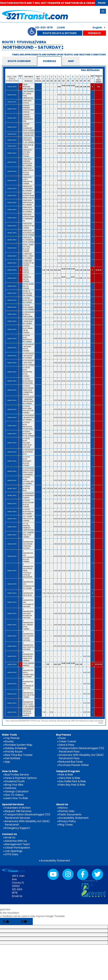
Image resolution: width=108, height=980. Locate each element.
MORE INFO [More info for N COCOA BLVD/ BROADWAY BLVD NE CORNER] (12, 461)
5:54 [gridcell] (89, 694)
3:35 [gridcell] (81, 452)
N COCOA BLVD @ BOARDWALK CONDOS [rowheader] (28, 495)
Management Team (17, 844)
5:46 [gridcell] (89, 571)
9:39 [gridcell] (59, 503)
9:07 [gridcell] (59, 140)
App (7, 762)
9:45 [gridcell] (59, 544)
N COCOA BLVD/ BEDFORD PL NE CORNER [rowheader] (28, 338)
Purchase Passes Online (74, 765)
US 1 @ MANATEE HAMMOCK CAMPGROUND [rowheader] (28, 527)
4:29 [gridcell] (85, 356)
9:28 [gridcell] (59, 338)
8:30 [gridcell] (55, 372)
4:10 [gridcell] (85, 180)
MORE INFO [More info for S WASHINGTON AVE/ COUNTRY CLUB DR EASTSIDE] (12, 636)
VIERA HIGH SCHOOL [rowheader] (27, 102)
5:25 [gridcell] (89, 307)
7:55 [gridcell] (48, 664)
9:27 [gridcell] (59, 321)
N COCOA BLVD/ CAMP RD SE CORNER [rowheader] (29, 434)
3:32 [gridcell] (81, 400)
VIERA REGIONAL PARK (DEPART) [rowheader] (28, 87)
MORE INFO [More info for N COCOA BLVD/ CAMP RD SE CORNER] (12, 434)
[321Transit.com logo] (43, 15)
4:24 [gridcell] (85, 300)
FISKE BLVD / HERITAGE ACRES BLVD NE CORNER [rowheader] (27, 162)
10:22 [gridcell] (63, 286)
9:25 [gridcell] (59, 307)
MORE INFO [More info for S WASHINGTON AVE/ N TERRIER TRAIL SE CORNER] (12, 672)
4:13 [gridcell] (85, 218)
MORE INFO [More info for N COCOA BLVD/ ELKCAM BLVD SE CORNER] (12, 504)
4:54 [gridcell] (85, 694)
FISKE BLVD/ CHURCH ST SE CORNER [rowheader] (28, 226)
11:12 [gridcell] (68, 203)
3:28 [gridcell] (81, 338)
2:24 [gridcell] (77, 300)
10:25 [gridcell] (63, 307)
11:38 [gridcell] (68, 488)
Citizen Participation (17, 848)
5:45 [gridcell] (89, 544)
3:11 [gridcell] (81, 189)
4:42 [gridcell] (85, 527)
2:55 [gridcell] (77, 664)
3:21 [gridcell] (81, 278)
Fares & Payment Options (21, 778)
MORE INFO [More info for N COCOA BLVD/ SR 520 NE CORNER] (12, 300)
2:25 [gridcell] (77, 307)
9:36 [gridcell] (59, 471)
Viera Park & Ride (69, 778)
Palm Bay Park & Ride (72, 785)
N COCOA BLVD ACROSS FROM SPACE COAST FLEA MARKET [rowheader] (28, 471)
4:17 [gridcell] (85, 263)
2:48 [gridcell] (77, 613)
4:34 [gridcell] (85, 434)
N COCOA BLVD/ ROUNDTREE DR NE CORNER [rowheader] (28, 372)
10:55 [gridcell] (63, 665)
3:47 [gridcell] (81, 593)
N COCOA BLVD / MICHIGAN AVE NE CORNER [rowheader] (28, 348)
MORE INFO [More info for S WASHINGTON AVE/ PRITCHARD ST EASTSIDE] (12, 602)
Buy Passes (64, 735)
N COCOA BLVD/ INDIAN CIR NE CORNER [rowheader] (28, 329)
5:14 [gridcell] (89, 233)
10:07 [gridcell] (63, 140)
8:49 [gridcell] (55, 625)
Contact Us (9, 834)
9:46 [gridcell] (59, 571)
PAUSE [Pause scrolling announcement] (102, 3)
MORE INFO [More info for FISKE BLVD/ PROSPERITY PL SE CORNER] (12, 140)
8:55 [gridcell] (55, 664)
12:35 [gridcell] (73, 452)
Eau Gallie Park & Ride (72, 781)
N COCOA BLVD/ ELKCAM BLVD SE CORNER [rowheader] (28, 504)
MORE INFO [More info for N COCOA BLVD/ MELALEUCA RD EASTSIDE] (12, 426)
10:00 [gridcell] (63, 87)
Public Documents (70, 814)
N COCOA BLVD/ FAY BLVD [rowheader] (26, 488)
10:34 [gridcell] (63, 434)
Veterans (11, 788)
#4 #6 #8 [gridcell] (99, 270)
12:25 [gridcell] (73, 307)
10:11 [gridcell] (63, 189)
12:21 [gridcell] (73, 278)
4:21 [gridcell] (85, 278)
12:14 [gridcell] (73, 233)
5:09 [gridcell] (89, 162)
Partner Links (67, 811)
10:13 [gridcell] (63, 218)
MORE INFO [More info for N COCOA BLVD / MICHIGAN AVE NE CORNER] (12, 348)
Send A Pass (67, 745)
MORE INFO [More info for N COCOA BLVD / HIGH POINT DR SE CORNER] (12, 363)
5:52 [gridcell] (89, 656)
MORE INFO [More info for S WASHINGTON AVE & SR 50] (12, 593)
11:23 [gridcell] (68, 293)
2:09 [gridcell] (77, 162)
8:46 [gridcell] (55, 571)
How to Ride (10, 771)
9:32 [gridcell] (59, 400)
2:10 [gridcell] (77, 180)
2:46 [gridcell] (77, 571)
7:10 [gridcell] (44, 270)
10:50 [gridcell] (63, 636)
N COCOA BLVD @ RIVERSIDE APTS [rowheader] (28, 452)
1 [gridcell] (21, 712)
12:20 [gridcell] (73, 270)
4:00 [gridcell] (85, 87)
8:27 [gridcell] (55, 321)
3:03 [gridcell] (81, 95)
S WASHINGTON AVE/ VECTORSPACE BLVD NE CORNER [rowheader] (28, 556)
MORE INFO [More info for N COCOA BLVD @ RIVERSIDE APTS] (12, 452)
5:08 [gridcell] (89, 146)
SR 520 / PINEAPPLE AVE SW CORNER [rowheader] (27, 278)
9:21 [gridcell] (59, 278)
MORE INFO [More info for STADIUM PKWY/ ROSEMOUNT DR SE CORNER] (12, 127)
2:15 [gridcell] (77, 240)
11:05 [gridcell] (68, 118)
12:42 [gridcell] (73, 527)
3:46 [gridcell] (81, 571)
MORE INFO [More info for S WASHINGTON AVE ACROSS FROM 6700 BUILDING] (12, 544)
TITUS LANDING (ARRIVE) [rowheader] (28, 664)
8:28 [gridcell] (55, 338)
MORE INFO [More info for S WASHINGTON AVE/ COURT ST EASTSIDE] (12, 646)
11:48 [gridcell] (68, 613)
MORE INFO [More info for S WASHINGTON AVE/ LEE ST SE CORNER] (12, 694)
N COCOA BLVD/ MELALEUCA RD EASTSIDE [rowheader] (28, 426)
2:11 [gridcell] (77, 189)
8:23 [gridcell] (55, 293)
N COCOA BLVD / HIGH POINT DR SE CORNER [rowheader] (29, 363)
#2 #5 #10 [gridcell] (99, 664)
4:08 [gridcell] (85, 146)
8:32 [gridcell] (55, 400)
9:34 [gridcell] (59, 434)
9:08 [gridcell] (59, 146)
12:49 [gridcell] (73, 625)
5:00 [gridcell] (89, 87)
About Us (62, 804)
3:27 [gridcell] (81, 321)
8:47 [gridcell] (55, 593)
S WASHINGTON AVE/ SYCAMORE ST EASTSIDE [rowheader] (28, 684)
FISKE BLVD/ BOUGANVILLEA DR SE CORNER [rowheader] (29, 233)
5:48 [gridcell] (89, 613)
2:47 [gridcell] (77, 593)
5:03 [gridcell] (89, 95)
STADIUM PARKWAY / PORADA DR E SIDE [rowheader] (28, 118)
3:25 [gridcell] (81, 307)
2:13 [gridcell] (77, 218)
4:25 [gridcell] (85, 307)
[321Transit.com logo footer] (13, 870)
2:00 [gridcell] (77, 87)
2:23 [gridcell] (77, 293)
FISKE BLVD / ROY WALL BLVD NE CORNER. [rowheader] (27, 153)
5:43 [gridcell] (89, 535)
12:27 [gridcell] (73, 321)
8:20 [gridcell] (55, 270)
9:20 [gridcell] (59, 270)
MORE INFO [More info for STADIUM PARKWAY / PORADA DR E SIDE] (12, 118)
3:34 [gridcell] (81, 434)
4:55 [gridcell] (85, 712)
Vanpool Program (68, 771)
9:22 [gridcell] (59, 286)
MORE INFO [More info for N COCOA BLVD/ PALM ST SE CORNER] (12, 512)
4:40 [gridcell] (85, 512)
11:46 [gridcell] (68, 571)
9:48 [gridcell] (59, 613)
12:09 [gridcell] (73, 162)
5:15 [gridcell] (89, 240)
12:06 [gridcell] (73, 127)
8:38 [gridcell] (55, 488)
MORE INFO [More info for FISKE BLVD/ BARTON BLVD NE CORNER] (12, 203)
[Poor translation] (24, 921)
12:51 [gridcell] (73, 646)
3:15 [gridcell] (81, 240)
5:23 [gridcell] (89, 293)
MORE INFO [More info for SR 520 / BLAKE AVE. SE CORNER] (12, 286)
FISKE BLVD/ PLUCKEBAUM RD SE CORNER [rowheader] (29, 240)
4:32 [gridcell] (85, 400)
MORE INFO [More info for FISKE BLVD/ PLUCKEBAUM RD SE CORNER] (12, 240)
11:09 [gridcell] (68, 162)
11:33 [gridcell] (68, 418)
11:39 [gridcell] (68, 503)
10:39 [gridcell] (63, 503)
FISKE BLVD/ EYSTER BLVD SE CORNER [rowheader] (28, 189)
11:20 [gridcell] (68, 270)
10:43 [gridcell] (63, 535)
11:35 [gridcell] (68, 452)
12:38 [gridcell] (73, 488)
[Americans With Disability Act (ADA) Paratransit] (27, 823)
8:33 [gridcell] (55, 418)
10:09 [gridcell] (63, 162)
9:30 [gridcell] (59, 372)
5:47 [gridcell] (89, 593)
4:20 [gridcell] (85, 270)
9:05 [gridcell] (59, 118)
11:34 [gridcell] (68, 434)
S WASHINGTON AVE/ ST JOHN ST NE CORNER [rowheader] (28, 703)
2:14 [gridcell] (77, 233)
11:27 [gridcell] (68, 321)
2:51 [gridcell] (77, 646)
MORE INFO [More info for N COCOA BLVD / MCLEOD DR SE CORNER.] (12, 356)
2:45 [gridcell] (77, 544)
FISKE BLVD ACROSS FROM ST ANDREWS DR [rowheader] (28, 218)
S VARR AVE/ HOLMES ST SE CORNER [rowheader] (28, 263)
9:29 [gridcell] (59, 356)
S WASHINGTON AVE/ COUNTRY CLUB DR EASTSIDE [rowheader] (28, 636)
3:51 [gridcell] (81, 646)
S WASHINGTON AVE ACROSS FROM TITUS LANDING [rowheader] (28, 656)
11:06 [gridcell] (68, 127)
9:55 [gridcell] (59, 664)
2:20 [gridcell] (77, 270)
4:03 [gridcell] (85, 95)
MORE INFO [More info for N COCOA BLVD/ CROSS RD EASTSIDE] (12, 381)
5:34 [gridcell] (89, 434)
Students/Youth (15, 781)
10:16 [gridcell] (63, 248)
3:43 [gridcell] (81, 535)
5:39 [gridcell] (89, 503)
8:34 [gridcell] (55, 434)
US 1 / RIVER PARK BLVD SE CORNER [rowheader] (28, 519)
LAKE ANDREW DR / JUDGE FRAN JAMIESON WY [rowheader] (28, 95)
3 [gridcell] (21, 593)
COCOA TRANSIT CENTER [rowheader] (26, 270)
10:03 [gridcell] (63, 95)
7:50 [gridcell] (48, 593)
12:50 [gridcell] (73, 636)
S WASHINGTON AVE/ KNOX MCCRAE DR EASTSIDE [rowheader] (28, 613)
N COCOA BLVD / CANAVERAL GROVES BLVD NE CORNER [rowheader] (28, 400)
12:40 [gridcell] (73, 512)
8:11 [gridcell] (52, 593)
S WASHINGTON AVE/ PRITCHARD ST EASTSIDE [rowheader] (28, 602)
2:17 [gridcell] (77, 263)
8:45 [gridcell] (55, 544)
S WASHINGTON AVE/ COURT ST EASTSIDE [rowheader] (28, 646)
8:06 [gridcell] (52, 488)
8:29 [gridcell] (55, 356)
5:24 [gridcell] (89, 300)
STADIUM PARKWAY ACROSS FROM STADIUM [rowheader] (28, 109)
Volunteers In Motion (18, 808)
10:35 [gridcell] (63, 452)
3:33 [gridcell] (81, 418)
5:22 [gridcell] (89, 286)
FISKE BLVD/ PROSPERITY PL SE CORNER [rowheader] (28, 140)
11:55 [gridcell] (68, 665)
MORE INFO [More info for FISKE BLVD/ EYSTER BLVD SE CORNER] (12, 189)
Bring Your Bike (14, 785)
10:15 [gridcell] (63, 240)
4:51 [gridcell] (85, 646)
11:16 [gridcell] (68, 248)
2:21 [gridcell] (77, 278)
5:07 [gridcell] (89, 140)
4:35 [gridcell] (85, 452)
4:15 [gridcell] (85, 240)
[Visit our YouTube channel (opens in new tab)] (53, 874)
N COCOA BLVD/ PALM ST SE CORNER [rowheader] (28, 512)
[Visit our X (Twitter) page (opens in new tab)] (97, 874)
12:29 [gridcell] (73, 356)
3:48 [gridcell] (81, 613)
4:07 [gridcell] (85, 140)
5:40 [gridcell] (89, 512)
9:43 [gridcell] (59, 535)
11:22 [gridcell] (68, 286)
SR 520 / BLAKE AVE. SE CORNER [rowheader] (28, 286)
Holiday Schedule (16, 748)
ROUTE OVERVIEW (19, 61)
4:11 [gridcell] (85, 189)
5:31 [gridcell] (89, 381)
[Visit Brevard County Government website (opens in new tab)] (93, 888)
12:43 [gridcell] (73, 535)
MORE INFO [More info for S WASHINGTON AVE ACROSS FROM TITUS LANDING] (12, 656)
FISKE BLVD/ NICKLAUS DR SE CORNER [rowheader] (28, 210)
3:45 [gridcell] (81, 544)
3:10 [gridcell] (81, 180)
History (63, 808)
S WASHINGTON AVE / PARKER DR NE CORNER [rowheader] (28, 625)
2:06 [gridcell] (77, 127)
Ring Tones (66, 825)
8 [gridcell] (21, 87)
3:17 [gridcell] (81, 263)
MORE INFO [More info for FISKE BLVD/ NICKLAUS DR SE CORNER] (12, 210)
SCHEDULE (49, 61)
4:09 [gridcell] (85, 162)
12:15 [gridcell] (73, 240)
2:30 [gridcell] (77, 372)
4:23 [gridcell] (85, 293)
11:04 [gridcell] (68, 102)
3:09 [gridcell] (81, 162)
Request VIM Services (18, 811)
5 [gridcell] (21, 270)
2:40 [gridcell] (77, 512)
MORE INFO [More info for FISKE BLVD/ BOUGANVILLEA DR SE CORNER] (12, 233)
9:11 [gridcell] (59, 189)
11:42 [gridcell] (68, 527)
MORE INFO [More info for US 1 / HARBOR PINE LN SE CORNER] (12, 535)
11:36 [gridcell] (68, 471)
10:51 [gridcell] (63, 646)
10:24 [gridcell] (63, 300)
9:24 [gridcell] (59, 300)
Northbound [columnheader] (29, 81)
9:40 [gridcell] (59, 512)
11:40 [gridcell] (68, 512)
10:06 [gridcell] (63, 127)
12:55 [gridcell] (73, 665)
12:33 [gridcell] (73, 418)
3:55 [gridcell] (81, 664)
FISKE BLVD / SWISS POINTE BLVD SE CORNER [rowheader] (28, 171)
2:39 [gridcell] (77, 503)
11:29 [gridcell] (68, 356)
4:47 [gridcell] (85, 593)
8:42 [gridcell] (55, 527)
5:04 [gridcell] (89, 102)
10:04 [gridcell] (63, 102)
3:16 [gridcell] (81, 248)
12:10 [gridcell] (73, 180)
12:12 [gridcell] (73, 203)
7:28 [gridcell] (44, 488)
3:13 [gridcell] (81, 218)
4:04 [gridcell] (85, 102)
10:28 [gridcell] (63, 338)
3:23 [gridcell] (81, 293)
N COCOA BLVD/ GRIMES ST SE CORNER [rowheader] (28, 307)
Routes (9, 741)
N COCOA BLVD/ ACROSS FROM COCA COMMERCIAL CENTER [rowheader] (28, 390)
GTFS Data (12, 854)
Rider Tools (9, 735)
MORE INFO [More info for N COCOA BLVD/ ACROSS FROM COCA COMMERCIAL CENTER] (12, 390)
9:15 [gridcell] (59, 240)
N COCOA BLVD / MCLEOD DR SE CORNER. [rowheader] (28, 356)
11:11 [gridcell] (68, 189)
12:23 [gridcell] (73, 293)
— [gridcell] (44, 87)
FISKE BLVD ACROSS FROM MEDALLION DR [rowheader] (28, 196)
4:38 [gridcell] (85, 488)
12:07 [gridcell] (73, 140)
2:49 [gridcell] (77, 625)
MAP (71, 61)
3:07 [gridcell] (81, 140)
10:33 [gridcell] (63, 418)
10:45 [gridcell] (63, 544)
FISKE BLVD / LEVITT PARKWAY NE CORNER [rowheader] (28, 180)
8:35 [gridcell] (55, 452)
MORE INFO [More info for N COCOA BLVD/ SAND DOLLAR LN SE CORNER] (12, 410)
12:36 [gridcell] (73, 471)
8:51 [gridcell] (55, 646)
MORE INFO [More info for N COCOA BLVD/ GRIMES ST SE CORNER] (12, 307)
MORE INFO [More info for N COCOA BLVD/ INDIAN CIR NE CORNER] (12, 329)
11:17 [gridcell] (68, 263)
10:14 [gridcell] (63, 233)
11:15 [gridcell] (68, 240)
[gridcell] (12, 87)
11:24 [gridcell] (68, 300)
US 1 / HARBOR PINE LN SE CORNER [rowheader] (28, 535)
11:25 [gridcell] (68, 307)
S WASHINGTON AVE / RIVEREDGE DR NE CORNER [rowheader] (28, 584)
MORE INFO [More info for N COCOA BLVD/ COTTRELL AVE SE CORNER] (12, 480)
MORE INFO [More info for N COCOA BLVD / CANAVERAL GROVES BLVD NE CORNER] (12, 400)
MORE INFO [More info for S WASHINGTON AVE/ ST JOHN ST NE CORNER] (12, 703)
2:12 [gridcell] (77, 203)
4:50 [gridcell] (85, 636)
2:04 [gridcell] (77, 102)
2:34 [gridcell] (77, 434)
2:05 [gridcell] (77, 118)
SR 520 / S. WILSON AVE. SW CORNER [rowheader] (28, 293)
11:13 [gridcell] (68, 218)
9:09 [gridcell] (59, 162)
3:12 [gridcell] (81, 203)
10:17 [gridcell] (63, 263)
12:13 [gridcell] (73, 218)
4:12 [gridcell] (85, 203)
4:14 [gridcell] (85, 233)
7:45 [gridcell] (48, 488)
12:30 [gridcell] (73, 372)
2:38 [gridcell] (77, 488)
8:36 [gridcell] (55, 471)
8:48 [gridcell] (55, 613)
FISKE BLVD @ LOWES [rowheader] (28, 146)
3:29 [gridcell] (81, 356)
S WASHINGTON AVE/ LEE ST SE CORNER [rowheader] (28, 694)
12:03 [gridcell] (73, 95)
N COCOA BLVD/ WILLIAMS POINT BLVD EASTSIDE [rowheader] (27, 443)
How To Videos (14, 795)
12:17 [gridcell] (73, 263)
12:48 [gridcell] (73, 613)
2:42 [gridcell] (77, 527)
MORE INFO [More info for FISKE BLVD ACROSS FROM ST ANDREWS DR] (12, 218)
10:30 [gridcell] (63, 372)
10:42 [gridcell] (63, 527)
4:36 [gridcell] (85, 471)
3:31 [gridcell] (81, 381)
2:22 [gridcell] (77, 286)
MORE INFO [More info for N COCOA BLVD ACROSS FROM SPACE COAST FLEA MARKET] (12, 471)
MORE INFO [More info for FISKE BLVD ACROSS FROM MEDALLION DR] (12, 196)
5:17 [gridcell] (89, 263)
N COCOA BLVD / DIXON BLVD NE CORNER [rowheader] (28, 321)
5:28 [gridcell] (89, 338)
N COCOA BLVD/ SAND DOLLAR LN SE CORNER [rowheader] (28, 409)
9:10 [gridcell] (59, 180)
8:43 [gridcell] (55, 535)
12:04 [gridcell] (73, 102)
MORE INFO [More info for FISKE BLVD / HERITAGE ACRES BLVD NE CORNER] (12, 162)
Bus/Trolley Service (17, 775)
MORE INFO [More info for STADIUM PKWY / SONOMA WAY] (12, 134)
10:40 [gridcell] (63, 512)
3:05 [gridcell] (81, 118)
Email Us (10, 837)
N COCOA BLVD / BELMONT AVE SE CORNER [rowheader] (28, 418)
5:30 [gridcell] (89, 372)
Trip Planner (12, 738)
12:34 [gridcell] (73, 434)
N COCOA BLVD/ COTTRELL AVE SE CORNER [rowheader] (28, 480)
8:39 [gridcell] (55, 503)
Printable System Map (19, 745)
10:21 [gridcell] (63, 278)
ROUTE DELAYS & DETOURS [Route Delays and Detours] (60, 33)
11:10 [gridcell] (68, 180)
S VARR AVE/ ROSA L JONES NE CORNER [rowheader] (28, 256)
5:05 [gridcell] (89, 118)
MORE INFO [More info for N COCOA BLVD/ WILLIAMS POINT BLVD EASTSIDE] (12, 443)
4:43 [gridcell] (85, 535)
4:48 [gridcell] (85, 613)
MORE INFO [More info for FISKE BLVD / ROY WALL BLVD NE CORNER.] (12, 153)
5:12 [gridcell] (89, 203)
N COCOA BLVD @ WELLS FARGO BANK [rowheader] (28, 314)
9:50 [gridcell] (59, 636)
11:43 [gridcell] (68, 535)
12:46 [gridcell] (73, 571)
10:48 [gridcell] (63, 613)
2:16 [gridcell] (77, 248)
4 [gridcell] (21, 488)
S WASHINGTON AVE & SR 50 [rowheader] (28, 593)
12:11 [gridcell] (73, 189)
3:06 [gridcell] (81, 127)
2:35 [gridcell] (77, 452)
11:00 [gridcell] (68, 87)
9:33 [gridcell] (59, 418)
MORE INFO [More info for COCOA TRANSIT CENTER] (12, 270)
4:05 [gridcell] (85, 118)
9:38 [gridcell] (59, 488)
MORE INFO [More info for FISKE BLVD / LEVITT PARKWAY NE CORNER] (12, 181)
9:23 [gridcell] (59, 293)
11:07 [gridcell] (68, 140)
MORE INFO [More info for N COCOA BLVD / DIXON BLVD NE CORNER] (12, 321)
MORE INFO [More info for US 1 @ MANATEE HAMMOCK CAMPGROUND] (12, 527)
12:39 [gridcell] (73, 503)
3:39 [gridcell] (81, 503)
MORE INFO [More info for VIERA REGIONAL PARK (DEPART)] (12, 87)
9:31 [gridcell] (59, 381)
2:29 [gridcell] (77, 356)
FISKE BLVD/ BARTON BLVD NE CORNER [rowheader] (28, 203)
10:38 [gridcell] (63, 488)
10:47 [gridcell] (63, 593)
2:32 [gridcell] (77, 400)
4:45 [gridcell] (85, 544)
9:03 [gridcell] (59, 95)
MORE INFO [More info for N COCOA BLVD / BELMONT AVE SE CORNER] (12, 418)
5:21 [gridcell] (89, 278)
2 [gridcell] (21, 664)
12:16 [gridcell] (73, 248)
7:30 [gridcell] (48, 270)
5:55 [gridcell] (89, 712)
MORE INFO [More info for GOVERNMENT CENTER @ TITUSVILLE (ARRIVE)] (12, 712)
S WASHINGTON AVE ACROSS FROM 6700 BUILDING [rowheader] (28, 544)
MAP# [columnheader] (20, 77)
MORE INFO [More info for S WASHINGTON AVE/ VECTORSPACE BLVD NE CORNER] (12, 556)
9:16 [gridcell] (59, 248)
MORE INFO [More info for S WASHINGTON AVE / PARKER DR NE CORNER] (12, 625)
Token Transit (67, 741)
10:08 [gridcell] (63, 146)
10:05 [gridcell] (63, 118)
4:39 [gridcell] (85, 503)
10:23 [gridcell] (63, 293)
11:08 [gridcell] (68, 146)
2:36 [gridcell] (77, 471)
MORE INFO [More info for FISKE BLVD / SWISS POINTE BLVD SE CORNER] (12, 171)
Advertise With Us (16, 841)
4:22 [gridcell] (85, 286)
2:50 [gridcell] (77, 636)
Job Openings (14, 851)
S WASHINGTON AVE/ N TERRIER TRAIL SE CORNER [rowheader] (28, 672)
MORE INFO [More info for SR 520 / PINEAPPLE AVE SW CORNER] (12, 278)
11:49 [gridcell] (68, 625)
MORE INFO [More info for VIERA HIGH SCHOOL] (12, 102)
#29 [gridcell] (99, 87)
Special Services (13, 804)
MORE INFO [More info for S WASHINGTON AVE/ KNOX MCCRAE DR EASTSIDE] (12, 613)
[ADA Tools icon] (32, 31)
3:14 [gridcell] (81, 233)
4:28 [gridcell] (85, 338)
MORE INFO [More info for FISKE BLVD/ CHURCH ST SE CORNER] (12, 226)
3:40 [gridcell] (81, 512)
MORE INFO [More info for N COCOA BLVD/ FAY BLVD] (12, 488)
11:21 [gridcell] (68, 278)
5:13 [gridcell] (89, 218)
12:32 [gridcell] (73, 400)
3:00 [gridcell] (81, 87)
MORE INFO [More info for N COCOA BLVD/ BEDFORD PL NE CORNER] (12, 339)
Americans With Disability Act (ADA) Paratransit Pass (81, 757)
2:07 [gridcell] (77, 140)
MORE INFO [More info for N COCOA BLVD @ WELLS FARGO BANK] (12, 314)
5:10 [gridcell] (89, 180)
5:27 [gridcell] (89, 321)
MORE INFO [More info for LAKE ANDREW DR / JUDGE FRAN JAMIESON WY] (12, 95)
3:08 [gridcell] (81, 146)
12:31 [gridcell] (73, 381)
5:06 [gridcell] (89, 127)
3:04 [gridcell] (81, 102)
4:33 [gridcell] (85, 418)
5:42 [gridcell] (89, 527)
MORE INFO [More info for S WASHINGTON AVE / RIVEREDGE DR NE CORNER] (12, 584)
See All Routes (90, 70)
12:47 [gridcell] (73, 593)
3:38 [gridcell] (81, 488)
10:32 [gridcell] (63, 400)
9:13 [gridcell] (59, 218)
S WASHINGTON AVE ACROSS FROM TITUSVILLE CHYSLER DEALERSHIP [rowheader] (28, 571)
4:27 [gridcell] (85, 321)
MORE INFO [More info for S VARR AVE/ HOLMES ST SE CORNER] (12, 263)
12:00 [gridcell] (73, 87)
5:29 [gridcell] (89, 356)
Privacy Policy (67, 821)
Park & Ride (66, 775)
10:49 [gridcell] (63, 625)
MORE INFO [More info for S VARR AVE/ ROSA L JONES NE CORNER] (12, 256)
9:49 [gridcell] (59, 625)
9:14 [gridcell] (59, 233)
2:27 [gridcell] (77, 321)
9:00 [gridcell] (59, 87)
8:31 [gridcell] (55, 381)
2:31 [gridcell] (77, 381)
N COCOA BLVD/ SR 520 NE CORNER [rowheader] (28, 300)
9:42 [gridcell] (59, 527)
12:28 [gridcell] (73, 338)
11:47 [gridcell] (68, 593)
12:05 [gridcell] (73, 118)
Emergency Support (17, 828)
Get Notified (12, 758)
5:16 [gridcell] (89, 248)
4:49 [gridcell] (85, 625)
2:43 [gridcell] (77, 535)
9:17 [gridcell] (59, 263)
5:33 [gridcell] (89, 418)
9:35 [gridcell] (59, 452)
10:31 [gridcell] (63, 381)
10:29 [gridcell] (63, 356)
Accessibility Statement (74, 818)
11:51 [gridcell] (68, 646)
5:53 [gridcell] (89, 672)
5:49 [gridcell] (89, 625)
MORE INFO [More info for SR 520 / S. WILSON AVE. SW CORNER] (12, 293)
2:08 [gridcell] (77, 146)
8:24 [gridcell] (55, 300)
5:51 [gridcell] (89, 646)
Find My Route (14, 752)
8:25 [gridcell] (55, 307)
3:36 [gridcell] (81, 471)
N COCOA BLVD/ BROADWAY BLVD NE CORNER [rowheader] (27, 461)
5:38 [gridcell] (89, 488)
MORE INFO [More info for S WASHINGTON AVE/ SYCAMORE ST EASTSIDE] (12, 684)
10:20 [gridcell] (63, 270)
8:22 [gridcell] (55, 286)
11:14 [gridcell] (68, 233)
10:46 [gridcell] (63, 571)
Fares (62, 738)
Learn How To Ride (16, 798)
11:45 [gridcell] (68, 544)
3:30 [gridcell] (81, 372)
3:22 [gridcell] (81, 286)
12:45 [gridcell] (73, 544)
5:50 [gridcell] (89, 636)
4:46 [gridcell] (85, 571)
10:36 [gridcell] (63, 471)
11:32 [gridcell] (68, 400)
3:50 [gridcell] (81, 636)
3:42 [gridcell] (81, 527)
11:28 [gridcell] (68, 338)
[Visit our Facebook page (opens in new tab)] (83, 874)
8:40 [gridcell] (55, 512)
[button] (103, 11)
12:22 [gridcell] (73, 286)
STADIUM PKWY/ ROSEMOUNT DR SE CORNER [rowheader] (29, 127)
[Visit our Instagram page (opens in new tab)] (68, 874)
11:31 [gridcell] (68, 381)
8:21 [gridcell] (55, 278)
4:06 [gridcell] (85, 127)
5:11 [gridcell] (89, 189)
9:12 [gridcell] (59, 203)
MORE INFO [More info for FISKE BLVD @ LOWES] (12, 146)
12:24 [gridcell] (73, 300)
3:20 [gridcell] (81, 270)
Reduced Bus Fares (71, 762)
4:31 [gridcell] (85, 381)
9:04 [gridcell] (59, 102)
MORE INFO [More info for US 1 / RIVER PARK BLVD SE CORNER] (12, 519)
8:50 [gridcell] (55, 636)
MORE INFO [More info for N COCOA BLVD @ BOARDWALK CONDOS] (12, 495)
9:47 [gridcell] (59, 593)
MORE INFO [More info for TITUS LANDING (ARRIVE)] (12, 664)
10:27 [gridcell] (63, 321)
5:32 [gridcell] (89, 400)
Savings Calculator (17, 791)
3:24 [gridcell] (81, 300)
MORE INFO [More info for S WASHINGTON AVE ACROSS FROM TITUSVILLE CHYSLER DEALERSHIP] (12, 571)
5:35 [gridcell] (89, 452)
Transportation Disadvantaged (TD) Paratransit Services (28, 816)
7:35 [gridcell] (44, 593)
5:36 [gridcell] (89, 471)
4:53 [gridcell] (85, 672)
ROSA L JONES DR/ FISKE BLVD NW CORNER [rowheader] (28, 248)
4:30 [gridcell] (85, 372)
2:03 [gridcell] (77, 95)
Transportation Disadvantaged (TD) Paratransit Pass (82, 750)
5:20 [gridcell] (89, 270)
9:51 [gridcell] (59, 646)
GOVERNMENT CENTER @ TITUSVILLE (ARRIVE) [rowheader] (28, 712)
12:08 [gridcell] (73, 146)
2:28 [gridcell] (77, 338)
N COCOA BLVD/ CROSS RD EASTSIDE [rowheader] (28, 381)
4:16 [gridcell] (85, 248)
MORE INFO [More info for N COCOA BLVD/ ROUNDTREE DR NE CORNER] (12, 372)
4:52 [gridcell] (85, 656)
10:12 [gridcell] (63, 203)
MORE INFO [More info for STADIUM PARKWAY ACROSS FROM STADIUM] (12, 109)
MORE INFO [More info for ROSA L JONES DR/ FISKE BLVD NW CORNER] (12, 248)
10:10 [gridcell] (63, 180)
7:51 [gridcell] (52, 270)
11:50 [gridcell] (68, 636)
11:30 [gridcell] (68, 372)
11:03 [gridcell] (68, 95)
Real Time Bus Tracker (19, 755)
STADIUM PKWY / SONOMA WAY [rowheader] (29, 134)
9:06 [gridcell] (59, 127)
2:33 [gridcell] (77, 418)
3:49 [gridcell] (81, 625)
